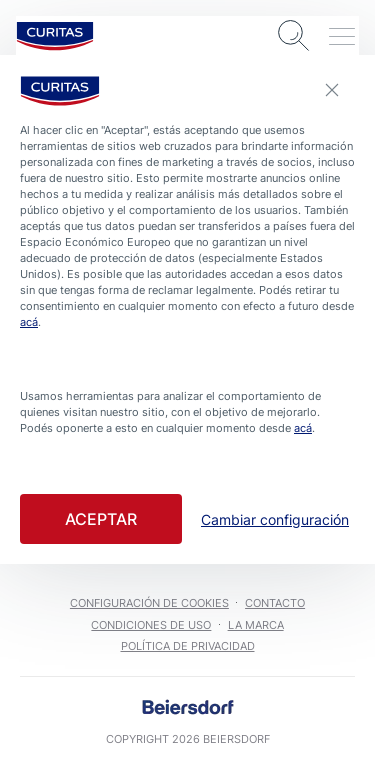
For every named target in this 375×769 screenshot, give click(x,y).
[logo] (55, 36)
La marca (256, 625)
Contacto (275, 603)
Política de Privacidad (188, 646)
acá (29, 322)
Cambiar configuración (275, 520)
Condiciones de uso (151, 625)
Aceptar (101, 519)
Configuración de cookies (149, 603)
